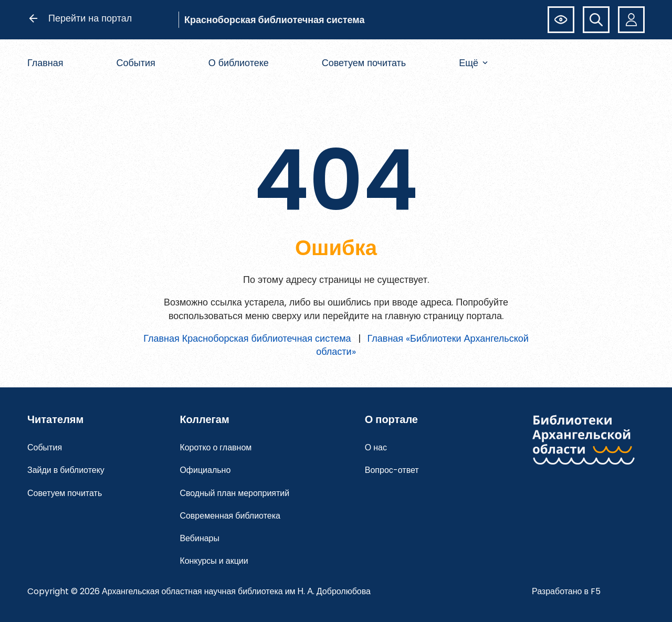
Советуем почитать (364, 63)
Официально (205, 470)
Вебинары (199, 538)
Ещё (473, 63)
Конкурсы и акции (214, 561)
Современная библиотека (230, 516)
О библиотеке (239, 63)
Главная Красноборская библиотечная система (247, 338)
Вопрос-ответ (392, 470)
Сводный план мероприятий (234, 493)
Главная (45, 63)
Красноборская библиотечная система (274, 20)
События (135, 63)
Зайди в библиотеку (66, 470)
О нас (376, 447)
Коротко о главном (216, 447)
